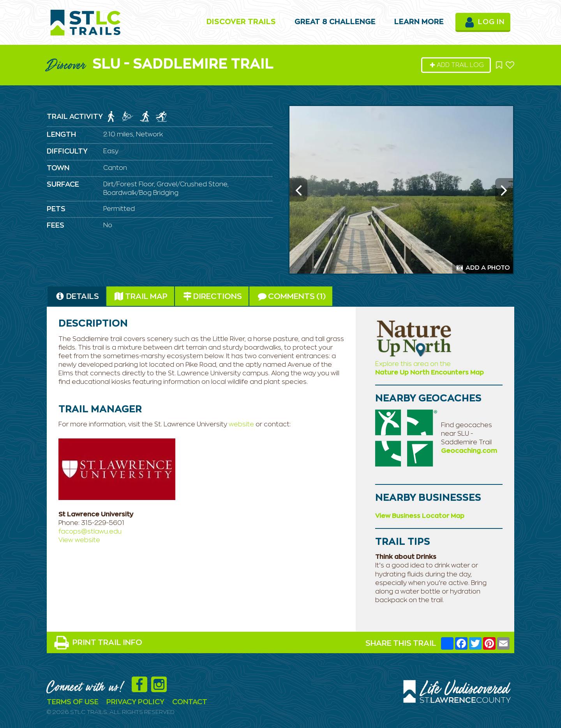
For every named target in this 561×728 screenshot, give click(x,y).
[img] (111, 117)
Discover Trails (241, 22)
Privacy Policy (135, 702)
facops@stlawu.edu (90, 532)
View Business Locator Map (420, 516)
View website (79, 540)
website (242, 424)
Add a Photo (483, 268)
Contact (190, 702)
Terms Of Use (73, 702)
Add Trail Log (457, 65)
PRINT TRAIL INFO (98, 643)
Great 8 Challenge (335, 22)
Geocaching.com (469, 451)
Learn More (419, 22)
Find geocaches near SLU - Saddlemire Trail (467, 434)
